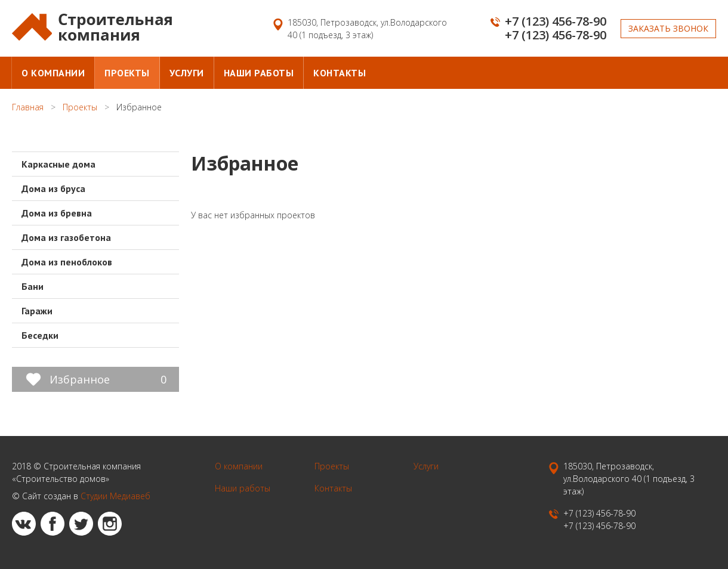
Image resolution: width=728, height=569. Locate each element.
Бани (33, 286)
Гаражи (37, 311)
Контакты (340, 73)
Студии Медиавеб (115, 496)
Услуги (187, 73)
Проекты (127, 73)
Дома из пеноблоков (67, 262)
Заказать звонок (668, 28)
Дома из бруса (53, 188)
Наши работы (259, 73)
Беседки (40, 335)
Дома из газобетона (66, 237)
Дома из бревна (57, 213)
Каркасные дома (58, 164)
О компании (53, 73)
